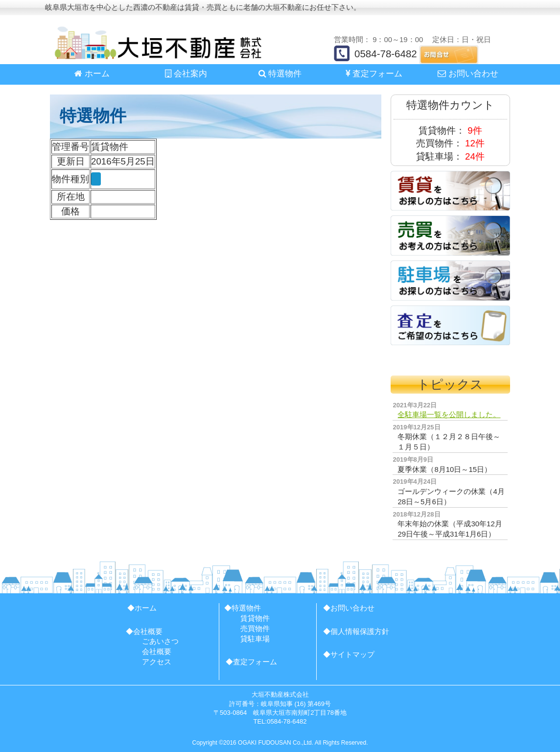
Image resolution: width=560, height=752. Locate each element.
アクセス (157, 662)
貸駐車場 (255, 639)
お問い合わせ (468, 74)
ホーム (92, 74)
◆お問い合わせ (349, 608)
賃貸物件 (255, 618)
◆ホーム (142, 608)
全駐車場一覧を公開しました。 (449, 414)
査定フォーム (374, 74)
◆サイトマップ (349, 654)
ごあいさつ (160, 641)
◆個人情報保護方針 (356, 631)
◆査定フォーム (251, 662)
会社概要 (157, 651)
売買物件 (255, 628)
